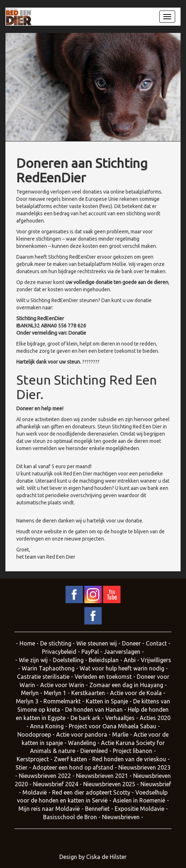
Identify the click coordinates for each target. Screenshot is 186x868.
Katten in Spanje (107, 701)
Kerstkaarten (88, 693)
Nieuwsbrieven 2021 (102, 776)
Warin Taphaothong (48, 668)
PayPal (90, 652)
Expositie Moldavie (139, 809)
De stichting (56, 643)
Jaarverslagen (123, 652)
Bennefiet (97, 809)
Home (27, 643)
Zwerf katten (71, 759)
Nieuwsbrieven (121, 817)
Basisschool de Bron (70, 817)
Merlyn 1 (55, 693)
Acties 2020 (155, 718)
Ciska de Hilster (106, 857)
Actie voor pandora (82, 734)
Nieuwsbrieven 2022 (45, 776)
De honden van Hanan (94, 710)
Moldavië (35, 792)
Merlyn (30, 693)
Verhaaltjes (120, 718)
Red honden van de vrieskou (129, 759)
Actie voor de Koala (136, 693)
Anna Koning (47, 726)
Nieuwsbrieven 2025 (109, 784)
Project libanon (133, 751)
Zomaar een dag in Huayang (126, 685)
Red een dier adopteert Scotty (91, 792)
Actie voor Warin (62, 685)
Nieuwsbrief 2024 (56, 784)
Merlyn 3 (27, 701)
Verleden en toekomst (103, 677)
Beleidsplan (104, 660)
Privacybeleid (59, 652)
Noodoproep (34, 734)
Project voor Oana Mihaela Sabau (113, 726)
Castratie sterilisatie (43, 677)
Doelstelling (68, 660)
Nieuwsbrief (156, 784)
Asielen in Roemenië (139, 800)
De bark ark (85, 718)
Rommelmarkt (62, 701)
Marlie (120, 734)
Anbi (130, 660)
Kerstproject (33, 759)
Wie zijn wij (33, 660)
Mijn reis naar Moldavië (49, 809)
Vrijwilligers (156, 660)
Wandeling (82, 743)
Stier (22, 767)
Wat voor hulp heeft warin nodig (122, 668)
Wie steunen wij (97, 643)
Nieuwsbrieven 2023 (144, 767)
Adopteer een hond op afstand (73, 767)
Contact (156, 643)
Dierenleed (94, 751)
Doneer (131, 643)
